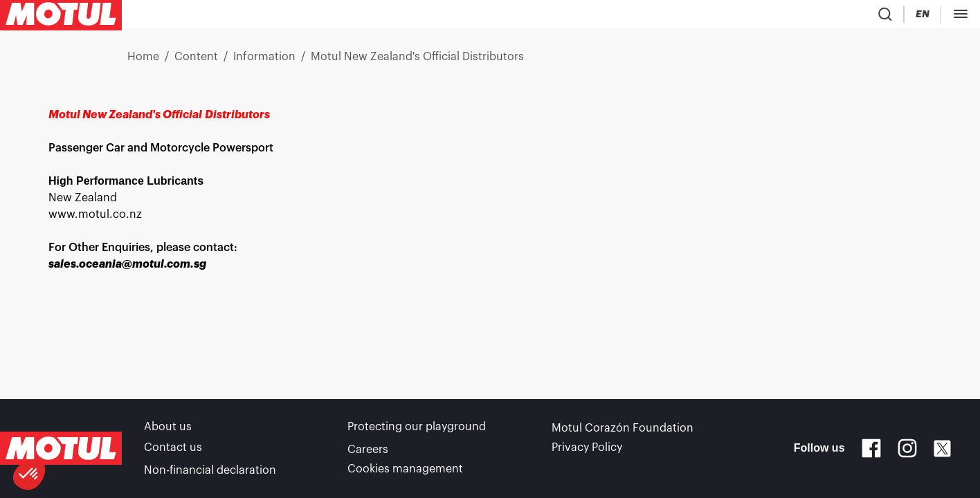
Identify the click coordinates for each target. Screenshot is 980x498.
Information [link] (264, 62)
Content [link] (196, 62)
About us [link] (168, 432)
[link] (363, 17)
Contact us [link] (173, 451)
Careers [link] (368, 451)
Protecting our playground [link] (417, 432)
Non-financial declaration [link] (210, 470)
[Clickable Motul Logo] (61, 17)
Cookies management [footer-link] (405, 470)
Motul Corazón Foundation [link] (623, 432)
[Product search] (693, 17)
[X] (942, 451)
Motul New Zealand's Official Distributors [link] (417, 62)
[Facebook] (871, 451)
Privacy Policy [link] (587, 451)
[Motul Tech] (820, 17)
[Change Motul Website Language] (766, 17)
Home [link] (143, 62)
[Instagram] (907, 451)
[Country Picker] (726, 17)
